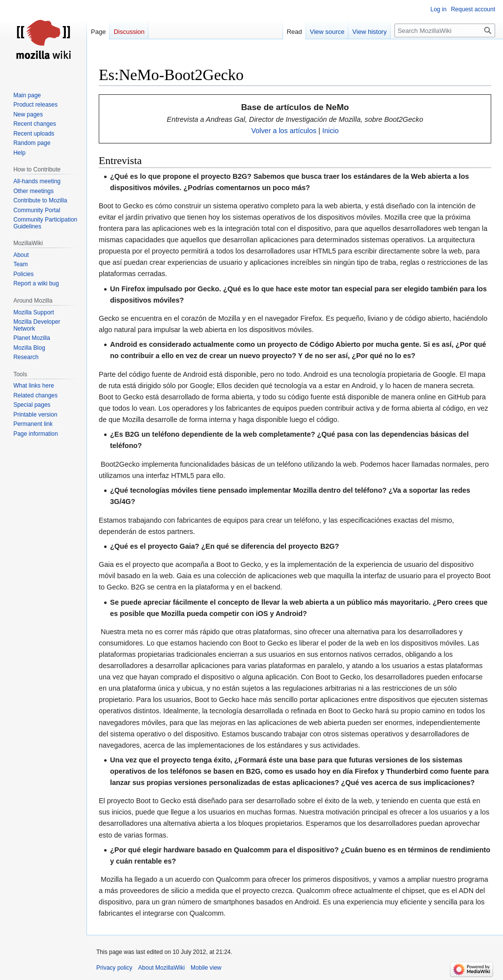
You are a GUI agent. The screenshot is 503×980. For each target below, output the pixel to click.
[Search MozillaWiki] (445, 30)
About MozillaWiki (161, 968)
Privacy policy (114, 968)
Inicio (331, 131)
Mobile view (206, 968)
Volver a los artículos (284, 131)
